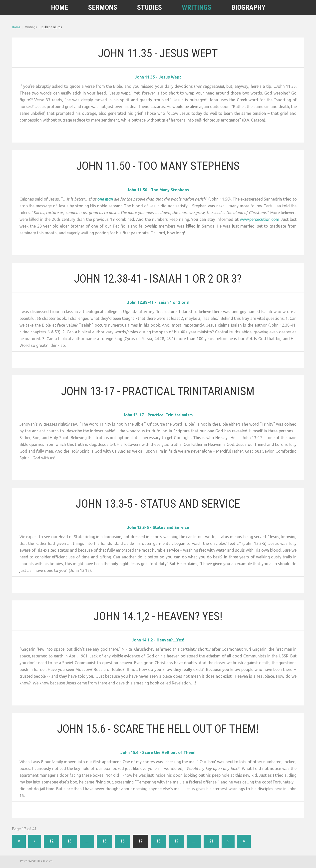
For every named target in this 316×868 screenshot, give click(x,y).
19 (176, 841)
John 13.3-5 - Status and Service (158, 501)
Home (16, 27)
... (87, 841)
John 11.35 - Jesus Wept (158, 53)
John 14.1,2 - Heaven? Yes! (158, 614)
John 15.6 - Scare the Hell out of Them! (158, 726)
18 (158, 841)
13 (69, 841)
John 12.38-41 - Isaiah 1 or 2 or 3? (158, 276)
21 (211, 841)
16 (122, 841)
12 (51, 841)
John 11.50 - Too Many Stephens (158, 166)
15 (104, 841)
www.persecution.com (260, 219)
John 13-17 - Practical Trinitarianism (158, 389)
